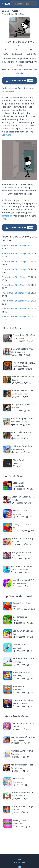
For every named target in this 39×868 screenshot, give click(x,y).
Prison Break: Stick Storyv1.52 (16, 316)
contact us (7, 216)
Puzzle (15, 11)
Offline (11, 91)
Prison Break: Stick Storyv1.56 (16, 285)
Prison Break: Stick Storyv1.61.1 (17, 246)
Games (5, 11)
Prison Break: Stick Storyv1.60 (16, 253)
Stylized (5, 91)
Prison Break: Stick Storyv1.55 (16, 293)
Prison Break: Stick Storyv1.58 (16, 269)
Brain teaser (12, 88)
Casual (20, 88)
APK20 (6, 4)
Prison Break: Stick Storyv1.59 (16, 261)
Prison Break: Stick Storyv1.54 (16, 301)
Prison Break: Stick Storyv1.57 (16, 277)
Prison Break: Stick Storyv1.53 (16, 309)
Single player (29, 88)
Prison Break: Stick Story (20, 42)
